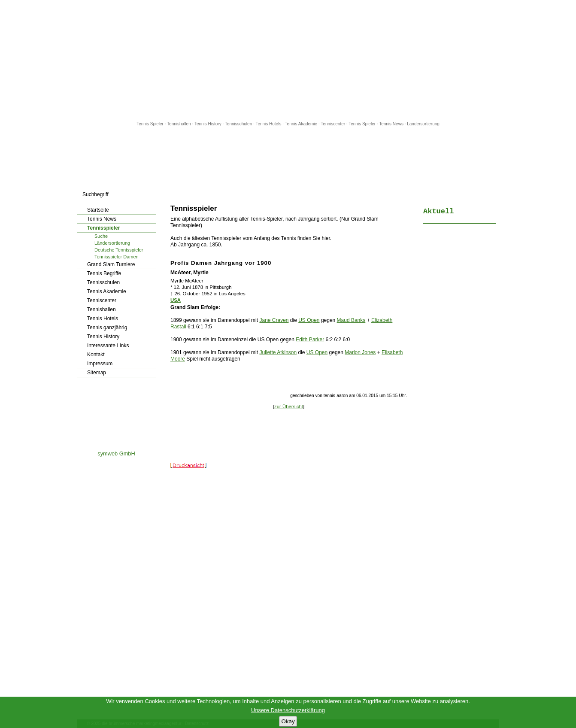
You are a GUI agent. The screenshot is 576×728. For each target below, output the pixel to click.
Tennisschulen (238, 124)
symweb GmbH (116, 453)
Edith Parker (310, 340)
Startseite (98, 210)
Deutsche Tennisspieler (119, 250)
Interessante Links (108, 346)
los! (157, 194)
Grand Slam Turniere (111, 264)
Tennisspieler (103, 228)
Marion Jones (360, 352)
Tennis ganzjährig (107, 328)
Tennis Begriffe (104, 273)
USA (176, 300)
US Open (309, 320)
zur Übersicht (289, 406)
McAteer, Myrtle (189, 273)
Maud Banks (351, 320)
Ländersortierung (423, 124)
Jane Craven (274, 320)
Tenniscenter (333, 124)
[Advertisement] (288, 60)
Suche (101, 236)
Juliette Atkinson (278, 352)
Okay (288, 721)
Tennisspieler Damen (117, 257)
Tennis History (208, 124)
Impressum (100, 364)
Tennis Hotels (269, 124)
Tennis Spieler (150, 124)
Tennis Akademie (302, 124)
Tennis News (391, 124)
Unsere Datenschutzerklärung (288, 710)
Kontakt (96, 355)
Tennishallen (179, 124)
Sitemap (97, 373)
